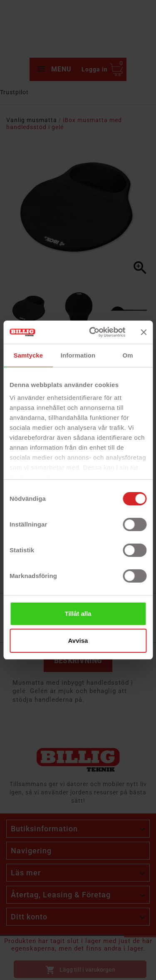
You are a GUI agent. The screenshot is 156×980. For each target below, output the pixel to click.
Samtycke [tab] (28, 355)
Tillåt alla (78, 614)
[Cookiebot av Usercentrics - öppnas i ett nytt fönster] (93, 332)
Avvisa (78, 641)
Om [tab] (128, 355)
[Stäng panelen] (144, 332)
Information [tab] (78, 355)
